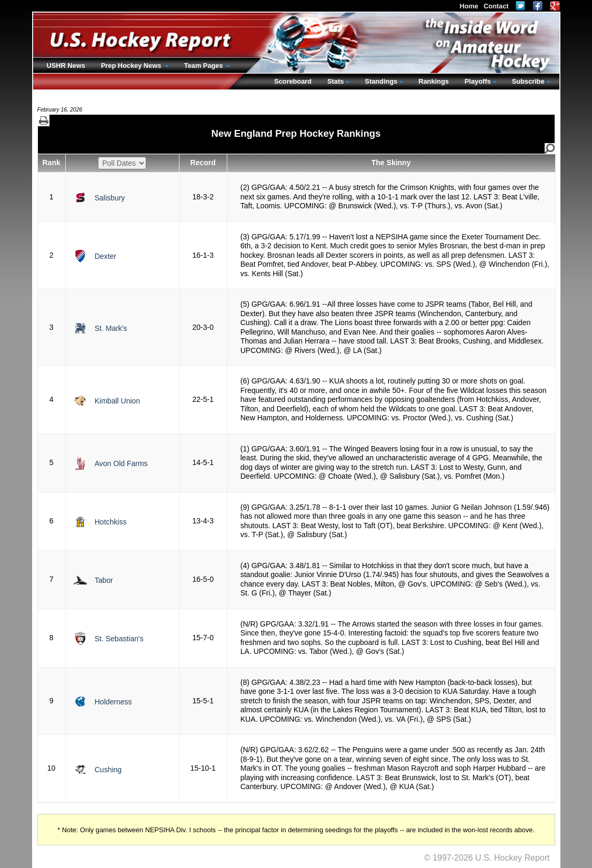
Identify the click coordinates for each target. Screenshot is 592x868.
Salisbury (110, 198)
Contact (496, 6)
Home (469, 6)
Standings (381, 81)
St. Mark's (111, 328)
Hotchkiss (111, 522)
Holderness (113, 702)
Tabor (104, 580)
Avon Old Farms (121, 463)
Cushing (108, 770)
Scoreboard (293, 81)
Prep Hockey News (132, 65)
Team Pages (204, 65)
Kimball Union (117, 401)
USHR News (66, 65)
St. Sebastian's (119, 639)
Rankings (434, 81)
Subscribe (528, 81)
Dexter (106, 256)
